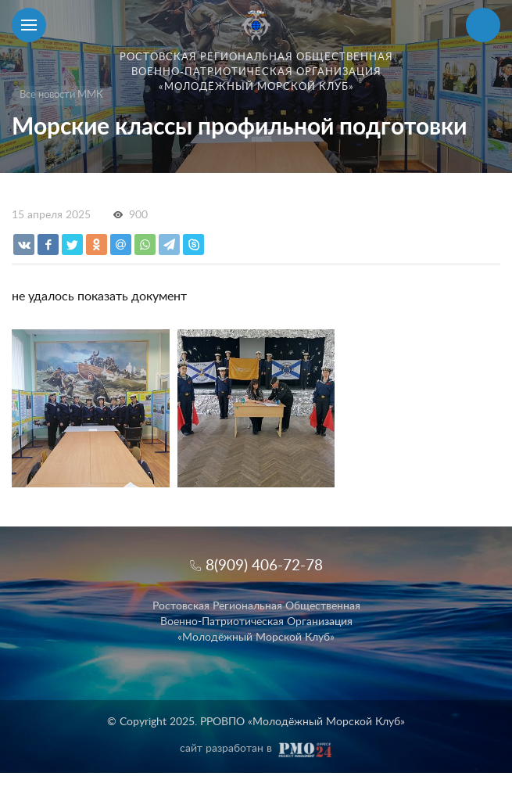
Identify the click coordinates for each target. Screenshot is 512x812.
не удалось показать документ (99, 296)
